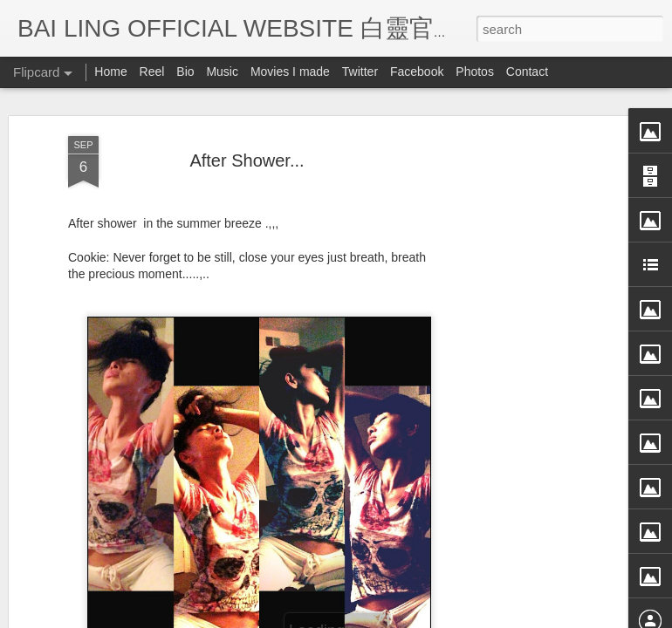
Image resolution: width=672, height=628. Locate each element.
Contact (527, 72)
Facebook (417, 72)
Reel (152, 72)
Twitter (360, 72)
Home (110, 72)
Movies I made (290, 72)
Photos (475, 72)
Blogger (444, 617)
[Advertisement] (522, 311)
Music (222, 72)
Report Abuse (495, 617)
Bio (185, 72)
